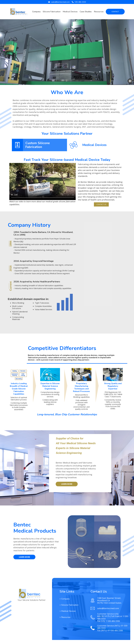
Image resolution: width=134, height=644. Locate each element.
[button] (52, 12)
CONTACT (115, 12)
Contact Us (101, 204)
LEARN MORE (67, 484)
